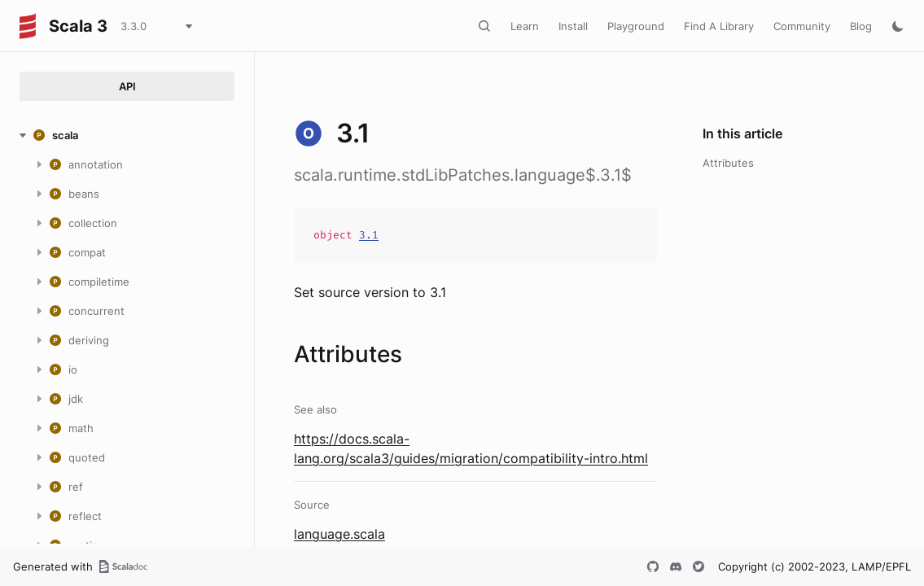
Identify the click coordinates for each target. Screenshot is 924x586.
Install (573, 26)
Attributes (728, 163)
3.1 (369, 235)
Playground (636, 26)
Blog (861, 26)
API (127, 86)
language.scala (339, 534)
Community (802, 26)
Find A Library (719, 26)
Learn (525, 26)
